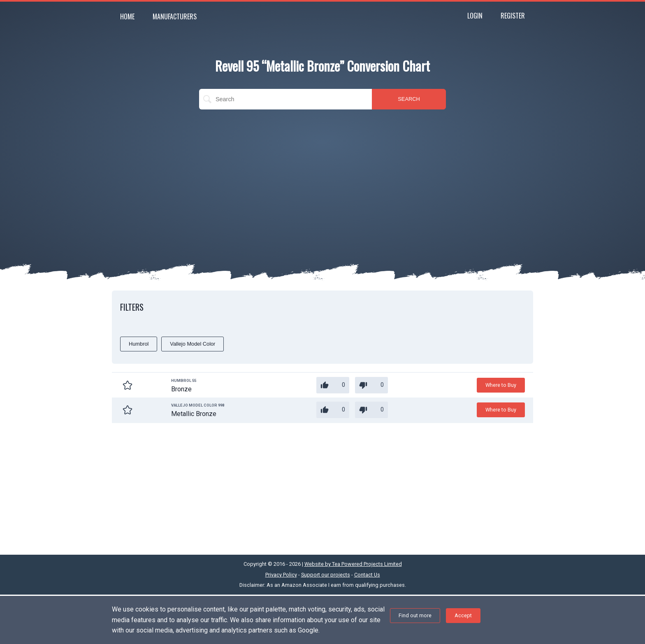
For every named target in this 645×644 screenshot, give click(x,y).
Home (127, 16)
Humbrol (139, 344)
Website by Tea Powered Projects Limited (353, 564)
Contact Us (367, 575)
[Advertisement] (322, 175)
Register (513, 16)
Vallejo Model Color (193, 344)
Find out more (415, 615)
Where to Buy (501, 385)
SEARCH (409, 99)
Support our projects (326, 575)
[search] (285, 99)
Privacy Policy (281, 575)
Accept (463, 615)
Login (475, 16)
